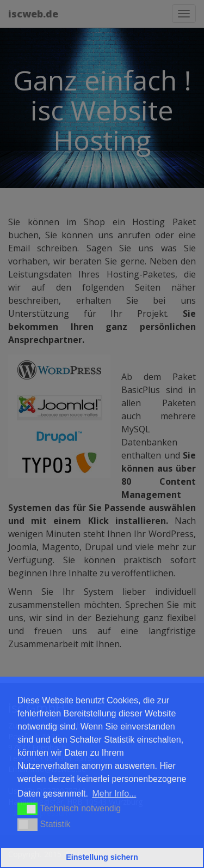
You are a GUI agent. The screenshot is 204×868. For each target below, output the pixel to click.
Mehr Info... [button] (114, 794)
